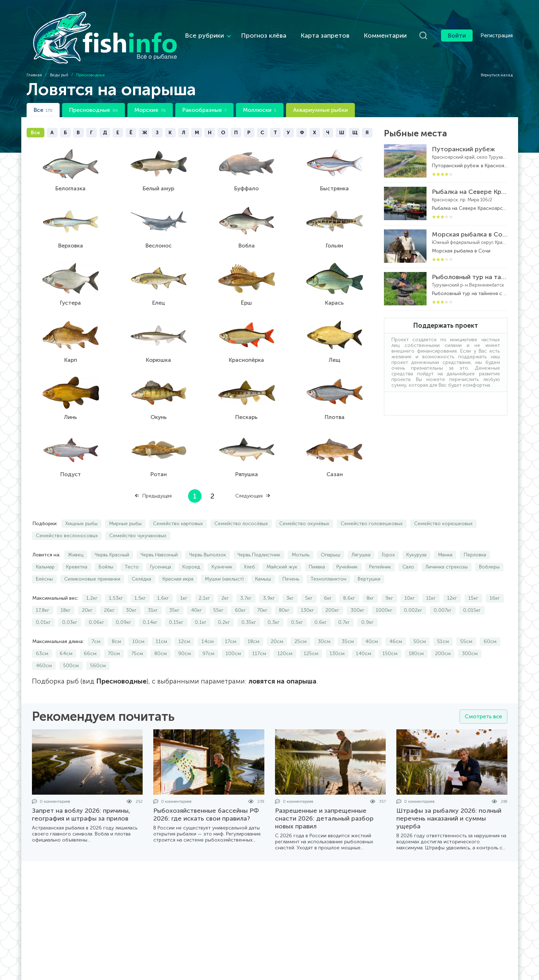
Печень (291, 559)
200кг (332, 590)
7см (96, 621)
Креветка (77, 547)
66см (90, 633)
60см (490, 621)
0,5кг (297, 602)
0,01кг (43, 602)
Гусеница (161, 547)
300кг (357, 590)
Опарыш (331, 535)
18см (254, 621)
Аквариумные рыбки (320, 90)
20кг (87, 590)
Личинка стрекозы (447, 547)
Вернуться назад (494, 55)
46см (396, 621)
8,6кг (349, 578)
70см (114, 633)
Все (43, 90)
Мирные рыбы (125, 503)
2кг (225, 578)
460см (44, 645)
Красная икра (178, 559)
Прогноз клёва (236, 25)
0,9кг (367, 602)
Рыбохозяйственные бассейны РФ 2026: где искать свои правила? (206, 794)
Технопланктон (328, 559)
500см (71, 645)
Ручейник (347, 547)
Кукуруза (416, 535)
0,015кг (472, 590)
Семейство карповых (178, 503)
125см (311, 633)
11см (161, 621)
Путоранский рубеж (463, 129)
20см (277, 621)
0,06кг (97, 602)
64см (66, 633)
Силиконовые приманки (92, 559)
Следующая (253, 476)
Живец (76, 535)
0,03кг (70, 602)
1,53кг (116, 578)
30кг (131, 590)
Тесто (132, 547)
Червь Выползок (208, 535)
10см (138, 621)
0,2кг (224, 602)
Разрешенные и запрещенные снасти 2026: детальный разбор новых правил (324, 798)
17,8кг (43, 590)
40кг (196, 590)
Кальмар (45, 547)
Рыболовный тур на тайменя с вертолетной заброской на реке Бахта (470, 257)
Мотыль (301, 535)
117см (259, 633)
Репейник (380, 547)
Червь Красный (112, 535)
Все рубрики (176, 25)
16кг (495, 578)
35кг (174, 590)
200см (443, 633)
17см (231, 621)
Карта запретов (297, 25)
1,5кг (140, 578)
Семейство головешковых (372, 503)
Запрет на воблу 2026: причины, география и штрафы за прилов (81, 794)
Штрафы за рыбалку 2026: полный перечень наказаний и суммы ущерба (449, 798)
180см (416, 633)
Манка (445, 535)
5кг (309, 578)
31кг (153, 590)
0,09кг (123, 602)
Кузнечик (222, 547)
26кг (109, 590)
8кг (370, 578)
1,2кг (92, 578)
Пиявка (317, 547)
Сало (408, 547)
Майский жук (282, 547)
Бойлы (106, 547)
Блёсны (44, 559)
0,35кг (249, 602)
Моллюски (260, 90)
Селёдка (141, 559)
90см (185, 633)
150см (390, 633)
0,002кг (413, 590)
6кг (328, 578)
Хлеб (249, 547)
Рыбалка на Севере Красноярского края (470, 171)
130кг (307, 590)
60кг (240, 590)
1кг (184, 578)
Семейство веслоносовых (67, 515)
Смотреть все (483, 696)
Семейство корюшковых (443, 503)
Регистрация (497, 25)
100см (233, 633)
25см (301, 621)
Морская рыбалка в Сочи (470, 214)
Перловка (475, 535)
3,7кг (246, 578)
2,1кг (204, 578)
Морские (150, 90)
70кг (262, 590)
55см (466, 621)
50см (420, 621)
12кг (452, 578)
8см (116, 621)
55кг (218, 590)
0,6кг (321, 602)
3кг (290, 578)
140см (364, 633)
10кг (410, 578)
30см (324, 621)
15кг (473, 578)
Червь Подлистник (259, 535)
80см (161, 633)
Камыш (263, 559)
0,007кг (443, 590)
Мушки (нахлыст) (224, 559)
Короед (191, 547)
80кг (284, 590)
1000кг (384, 590)
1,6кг (163, 578)
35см (348, 621)
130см (337, 633)
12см (184, 621)
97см (208, 633)
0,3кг (274, 602)
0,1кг (201, 602)
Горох (388, 535)
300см (470, 633)
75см (137, 633)
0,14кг (150, 602)
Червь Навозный (159, 535)
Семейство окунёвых (304, 503)
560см (98, 645)
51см (443, 621)
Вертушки (369, 559)
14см (208, 621)
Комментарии (357, 25)
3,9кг (269, 578)
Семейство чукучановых (138, 515)
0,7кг (344, 602)
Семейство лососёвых (241, 503)
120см (285, 633)
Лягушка (361, 535)
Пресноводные (93, 90)
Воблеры (489, 547)
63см (42, 633)
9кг (389, 578)
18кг (66, 590)
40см (372, 621)
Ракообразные (204, 90)
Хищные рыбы (81, 503)
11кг (431, 578)
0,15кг (176, 602)
